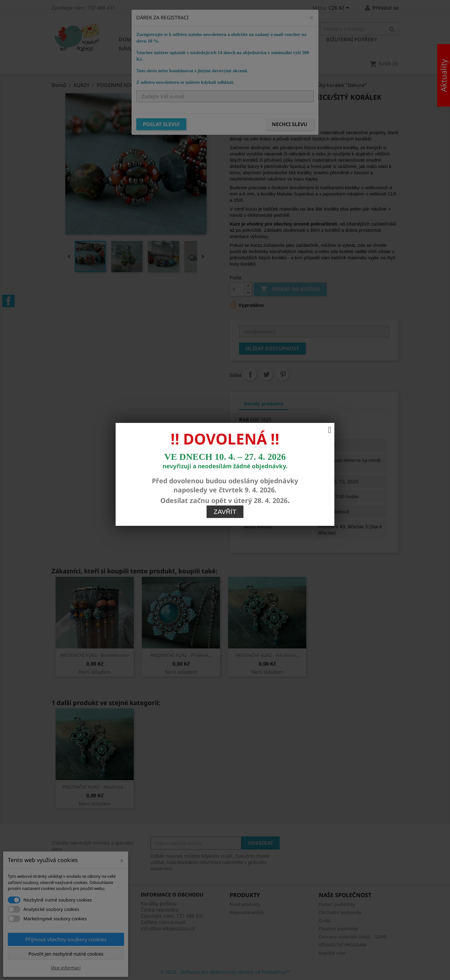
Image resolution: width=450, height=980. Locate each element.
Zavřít (225, 460)
